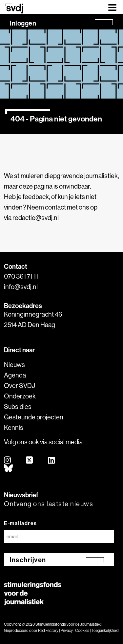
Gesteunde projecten (34, 417)
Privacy (67, 630)
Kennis (14, 427)
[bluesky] (9, 469)
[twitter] (30, 460)
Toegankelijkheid (105, 630)
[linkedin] (52, 460)
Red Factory (48, 630)
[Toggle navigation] (112, 7)
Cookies (82, 630)
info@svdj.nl (21, 287)
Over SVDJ (20, 386)
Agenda (15, 375)
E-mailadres (20, 523)
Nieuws (14, 365)
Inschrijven (28, 560)
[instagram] (8, 460)
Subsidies (18, 406)
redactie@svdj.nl (36, 218)
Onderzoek (20, 396)
